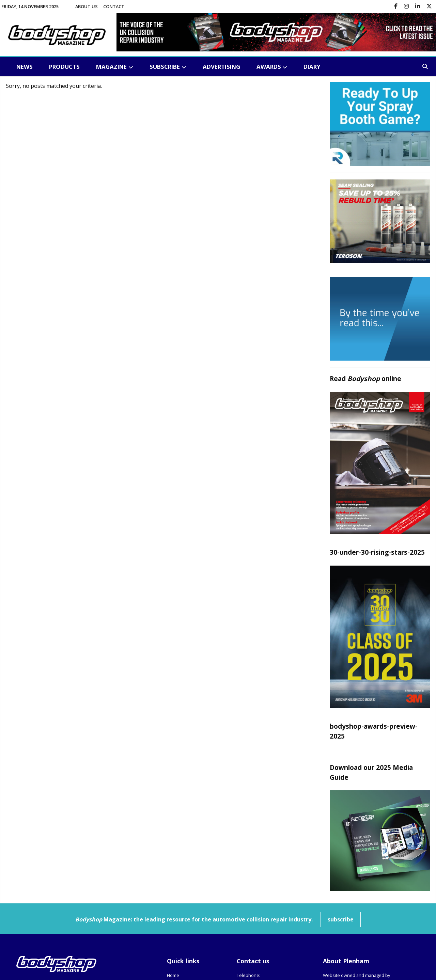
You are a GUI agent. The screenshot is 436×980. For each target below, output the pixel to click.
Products (64, 67)
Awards (269, 67)
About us (87, 6)
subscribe (341, 919)
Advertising (221, 67)
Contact (114, 6)
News (25, 67)
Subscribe (165, 67)
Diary (312, 67)
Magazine (111, 67)
